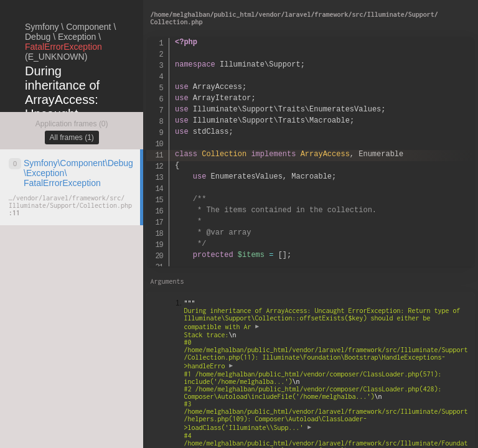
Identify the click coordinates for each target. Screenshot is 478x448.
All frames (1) (72, 138)
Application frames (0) (72, 124)
